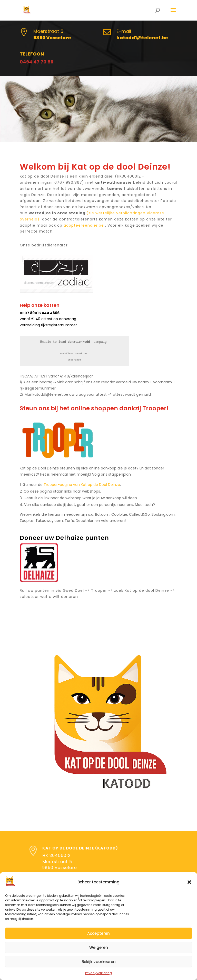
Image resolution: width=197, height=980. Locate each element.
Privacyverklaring (98, 973)
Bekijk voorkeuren (99, 962)
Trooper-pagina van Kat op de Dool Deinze (82, 485)
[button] (189, 882)
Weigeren (99, 947)
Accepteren (98, 933)
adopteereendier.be (84, 225)
